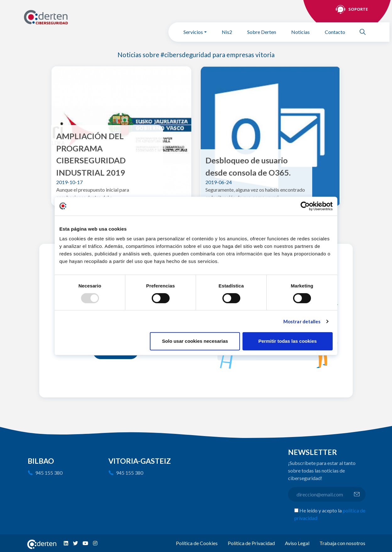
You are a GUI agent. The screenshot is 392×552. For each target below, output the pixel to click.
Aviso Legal (297, 543)
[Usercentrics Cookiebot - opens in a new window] (305, 206)
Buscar (365, 32)
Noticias (300, 32)
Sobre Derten (262, 32)
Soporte (358, 9)
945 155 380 (49, 473)
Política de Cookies (197, 543)
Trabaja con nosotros (342, 543)
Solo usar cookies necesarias (195, 341)
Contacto (335, 32)
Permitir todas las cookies (287, 341)
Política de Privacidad (251, 543)
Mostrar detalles (302, 321)
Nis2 (227, 32)
